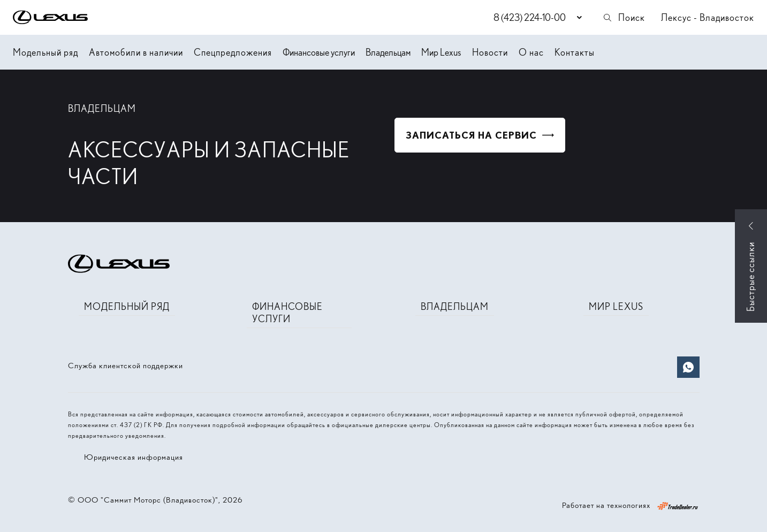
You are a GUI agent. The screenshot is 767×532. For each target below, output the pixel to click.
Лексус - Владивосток (708, 17)
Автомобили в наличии (136, 52)
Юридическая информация (134, 457)
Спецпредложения (233, 52)
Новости (490, 52)
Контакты (575, 52)
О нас (531, 52)
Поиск (624, 17)
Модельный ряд (45, 52)
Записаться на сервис (471, 135)
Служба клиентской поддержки (126, 366)
